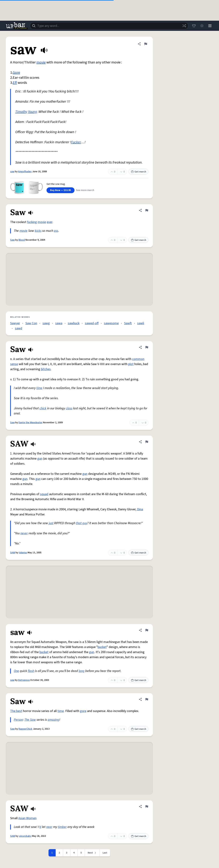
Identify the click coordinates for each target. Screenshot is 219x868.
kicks (38, 231)
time (39, 388)
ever (50, 222)
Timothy (21, 112)
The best (16, 711)
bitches (46, 369)
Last (105, 853)
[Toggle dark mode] (202, 26)
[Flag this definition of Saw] (147, 210)
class (69, 408)
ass (56, 231)
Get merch (138, 172)
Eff (15, 83)
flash (31, 671)
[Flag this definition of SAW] (147, 442)
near (49, 827)
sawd (19, 328)
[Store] (194, 26)
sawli (141, 323)
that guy (82, 523)
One (16, 671)
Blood (22, 240)
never (24, 533)
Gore (16, 73)
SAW (13, 553)
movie (41, 62)
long (82, 671)
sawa (59, 323)
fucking (32, 222)
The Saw (30, 720)
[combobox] (109, 26)
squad (44, 494)
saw (12, 172)
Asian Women (27, 818)
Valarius (23, 553)
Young (33, 112)
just (51, 523)
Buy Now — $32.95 (61, 190)
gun (40, 459)
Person (18, 720)
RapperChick (25, 729)
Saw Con (31, 323)
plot (131, 364)
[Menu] (210, 26)
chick (43, 408)
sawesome (111, 323)
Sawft (128, 323)
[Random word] (184, 26)
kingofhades (25, 172)
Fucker (76, 142)
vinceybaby (25, 836)
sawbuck (74, 323)
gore (83, 711)
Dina (140, 509)
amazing (53, 720)
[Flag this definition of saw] (146, 44)
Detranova (24, 680)
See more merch (85, 190)
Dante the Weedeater (31, 423)
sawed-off (92, 323)
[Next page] (92, 853)
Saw (12, 240)
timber (62, 827)
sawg (46, 323)
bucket (102, 647)
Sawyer (15, 323)
